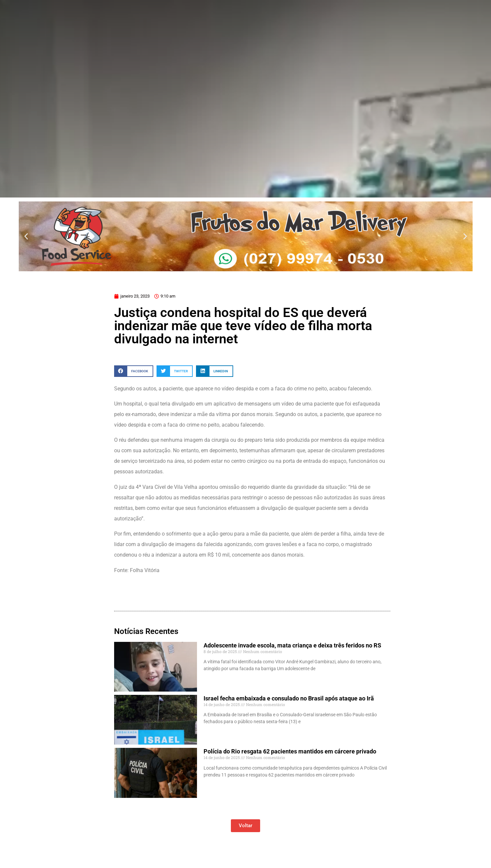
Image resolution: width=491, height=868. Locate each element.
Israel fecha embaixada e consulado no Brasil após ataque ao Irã (289, 698)
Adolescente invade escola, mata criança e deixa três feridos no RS (292, 645)
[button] (26, 236)
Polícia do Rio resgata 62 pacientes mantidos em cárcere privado (290, 751)
